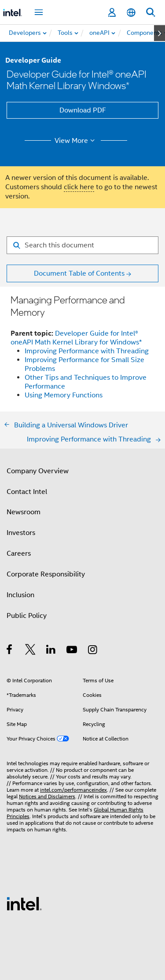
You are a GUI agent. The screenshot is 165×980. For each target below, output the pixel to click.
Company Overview (38, 471)
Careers (19, 554)
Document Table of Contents (79, 273)
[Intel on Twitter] (31, 651)
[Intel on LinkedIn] (51, 651)
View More (76, 141)
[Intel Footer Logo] (24, 903)
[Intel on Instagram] (93, 651)
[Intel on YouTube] (72, 651)
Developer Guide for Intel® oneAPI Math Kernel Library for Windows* (76, 338)
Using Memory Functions (64, 395)
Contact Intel (27, 492)
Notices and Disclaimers (47, 796)
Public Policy (27, 616)
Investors (21, 533)
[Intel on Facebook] (10, 651)
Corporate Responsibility (46, 574)
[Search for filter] (82, 245)
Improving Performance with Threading (87, 351)
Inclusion (20, 595)
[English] (131, 13)
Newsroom (24, 512)
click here (79, 187)
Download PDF (83, 110)
